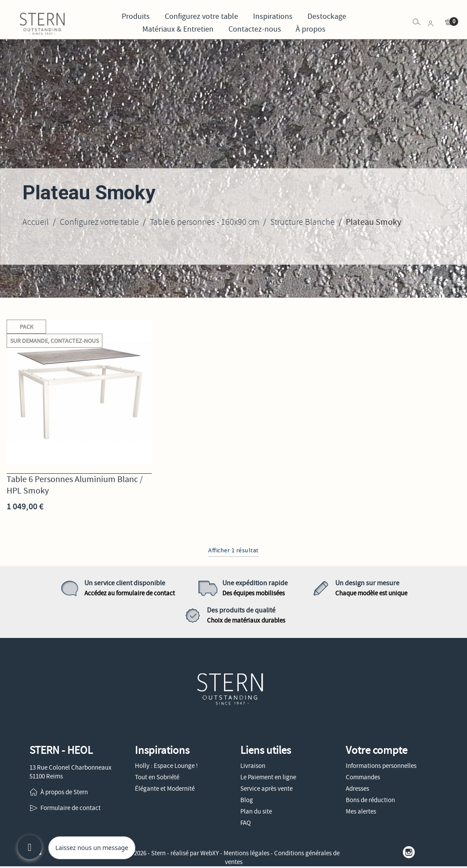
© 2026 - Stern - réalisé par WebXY (174, 853)
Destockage (327, 16)
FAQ (246, 823)
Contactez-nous (255, 29)
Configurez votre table (201, 16)
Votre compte (376, 750)
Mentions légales (246, 853)
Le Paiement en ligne (268, 777)
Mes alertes (361, 811)
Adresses (357, 789)
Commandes (363, 777)
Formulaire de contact (71, 808)
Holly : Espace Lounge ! (166, 766)
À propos (311, 29)
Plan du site (256, 811)
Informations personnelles (381, 766)
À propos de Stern (64, 792)
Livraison (253, 766)
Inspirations (273, 16)
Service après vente (266, 789)
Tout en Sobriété (157, 777)
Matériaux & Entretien (178, 29)
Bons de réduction (370, 800)
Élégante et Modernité (165, 789)
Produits (136, 16)
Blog (247, 800)
